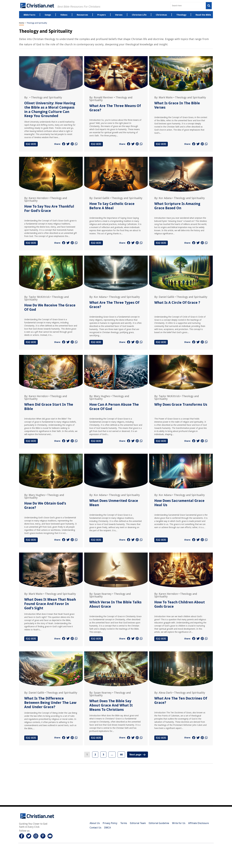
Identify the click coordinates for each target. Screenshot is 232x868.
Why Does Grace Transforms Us (181, 405)
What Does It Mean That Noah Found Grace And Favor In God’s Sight (50, 604)
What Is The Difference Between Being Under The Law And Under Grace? (50, 703)
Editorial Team (138, 823)
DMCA (107, 828)
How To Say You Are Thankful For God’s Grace (49, 209)
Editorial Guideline (159, 823)
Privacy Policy (110, 823)
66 (121, 755)
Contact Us (95, 828)
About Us (95, 823)
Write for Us (179, 823)
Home (22, 23)
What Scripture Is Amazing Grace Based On (177, 206)
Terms (124, 823)
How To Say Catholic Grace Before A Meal (112, 206)
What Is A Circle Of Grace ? (177, 303)
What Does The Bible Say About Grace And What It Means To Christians (111, 705)
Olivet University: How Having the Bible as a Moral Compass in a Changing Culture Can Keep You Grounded (50, 110)
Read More (31, 144)
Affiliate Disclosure (198, 823)
